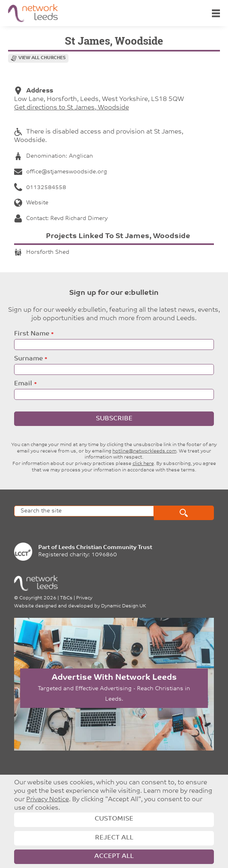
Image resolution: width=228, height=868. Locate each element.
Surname (28, 359)
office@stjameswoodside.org (61, 172)
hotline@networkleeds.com (144, 451)
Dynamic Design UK (124, 606)
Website (31, 203)
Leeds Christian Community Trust (105, 548)
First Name (32, 334)
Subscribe (114, 419)
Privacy (84, 598)
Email (23, 384)
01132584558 (40, 188)
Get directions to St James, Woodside (72, 108)
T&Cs (66, 598)
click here (143, 464)
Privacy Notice (48, 800)
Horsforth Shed (42, 252)
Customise (114, 819)
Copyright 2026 (38, 598)
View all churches (42, 58)
